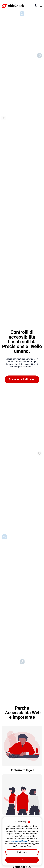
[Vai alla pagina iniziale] (17, 6)
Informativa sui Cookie (19, 841)
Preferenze (22, 852)
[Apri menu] (41, 6)
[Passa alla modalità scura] (36, 6)
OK (22, 860)
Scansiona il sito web (22, 379)
